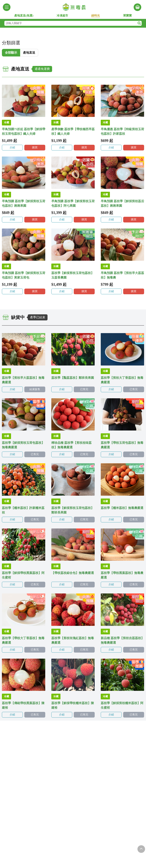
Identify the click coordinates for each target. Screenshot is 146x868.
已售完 (84, 389)
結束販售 (35, 389)
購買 (35, 148)
